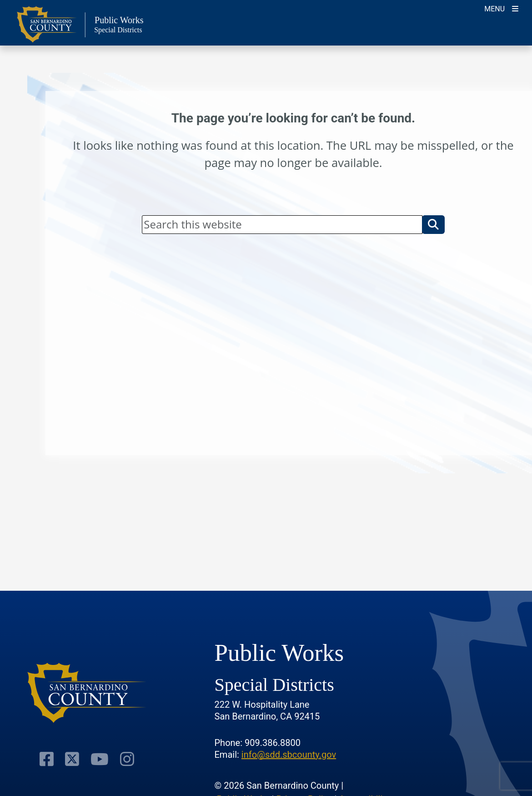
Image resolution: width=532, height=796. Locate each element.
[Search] (282, 224)
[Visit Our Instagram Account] (127, 759)
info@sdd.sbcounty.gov (289, 755)
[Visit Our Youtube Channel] (100, 759)
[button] (433, 224)
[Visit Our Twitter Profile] (72, 759)
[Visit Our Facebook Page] (47, 759)
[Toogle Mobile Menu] (501, 8)
